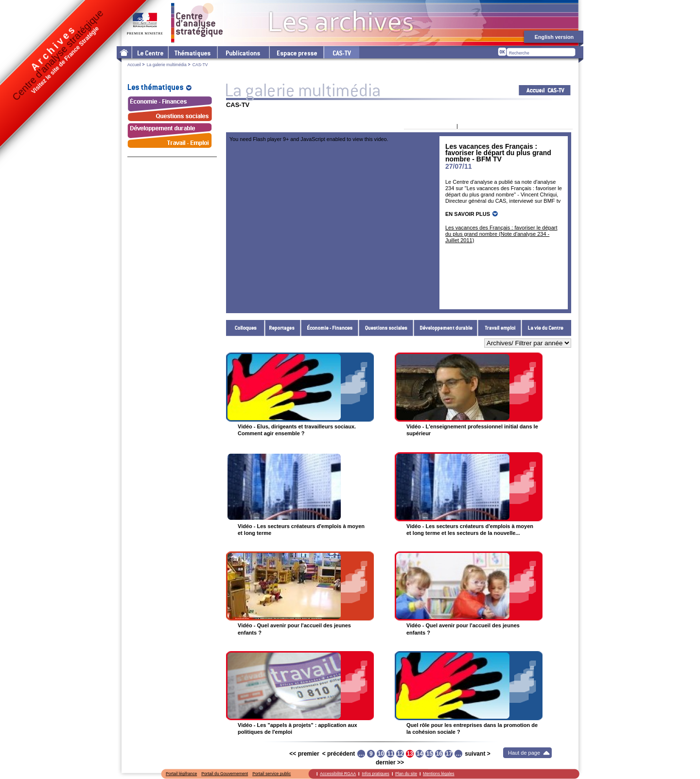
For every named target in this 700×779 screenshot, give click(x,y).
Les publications (243, 52)
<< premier (304, 754)
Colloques (245, 328)
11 (391, 754)
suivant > (477, 754)
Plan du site (406, 774)
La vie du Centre (546, 328)
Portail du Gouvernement (225, 774)
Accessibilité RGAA (338, 774)
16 (439, 754)
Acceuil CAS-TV (545, 90)
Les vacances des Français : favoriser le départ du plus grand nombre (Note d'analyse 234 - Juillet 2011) (501, 234)
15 (429, 754)
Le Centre (149, 52)
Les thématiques (192, 52)
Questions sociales (386, 328)
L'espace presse (296, 52)
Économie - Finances (330, 328)
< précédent (339, 754)
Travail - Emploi (500, 328)
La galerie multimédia (167, 65)
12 (400, 754)
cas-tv (341, 52)
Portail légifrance (181, 774)
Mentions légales (439, 774)
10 (381, 754)
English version (554, 37)
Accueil (134, 65)
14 (420, 754)
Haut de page (524, 753)
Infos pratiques (376, 774)
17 (449, 754)
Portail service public (271, 774)
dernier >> (390, 762)
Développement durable (446, 328)
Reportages (283, 328)
